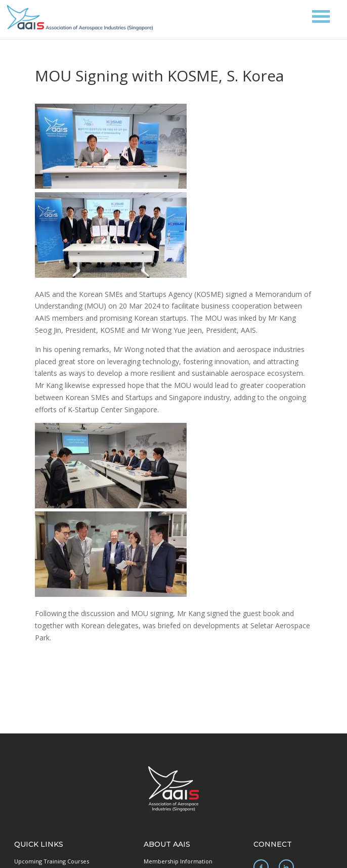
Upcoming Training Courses (52, 861)
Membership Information (178, 861)
